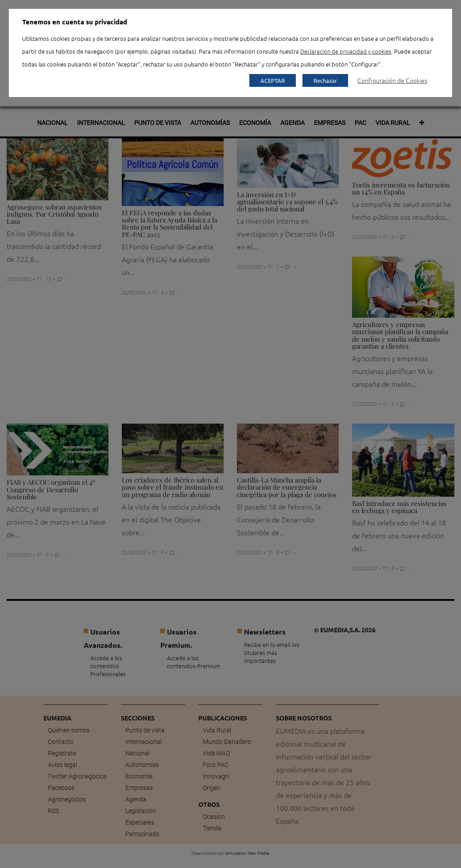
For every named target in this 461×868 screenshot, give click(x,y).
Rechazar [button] (325, 80)
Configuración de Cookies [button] (392, 80)
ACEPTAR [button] (273, 80)
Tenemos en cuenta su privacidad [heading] (75, 22)
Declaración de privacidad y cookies (346, 51)
